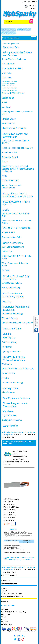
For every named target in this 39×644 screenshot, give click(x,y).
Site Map (5, 591)
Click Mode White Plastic (13, 93)
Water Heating (11, 426)
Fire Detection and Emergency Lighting (14, 295)
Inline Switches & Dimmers (14, 128)
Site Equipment (11, 389)
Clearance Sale (11, 47)
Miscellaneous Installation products (18, 323)
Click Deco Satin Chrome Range (9, 88)
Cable (6, 210)
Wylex (4, 176)
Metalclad (6, 107)
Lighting (7, 334)
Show (33, 38)
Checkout (32, 8)
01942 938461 (8, 605)
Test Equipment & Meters (16, 398)
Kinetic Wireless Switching (14, 59)
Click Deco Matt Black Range (8, 84)
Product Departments (11, 44)
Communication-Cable (12, 237)
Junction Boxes (9, 119)
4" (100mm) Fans (10, 415)
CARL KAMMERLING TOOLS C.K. (18, 369)
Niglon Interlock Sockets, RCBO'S (17, 148)
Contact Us (34, 1)
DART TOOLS (8, 373)
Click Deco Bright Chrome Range (9, 90)
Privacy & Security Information (12, 593)
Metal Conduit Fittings (12, 283)
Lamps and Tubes (13, 329)
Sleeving (6, 270)
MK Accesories (8, 123)
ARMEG (5, 378)
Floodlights (7, 347)
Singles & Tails (8, 232)
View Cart (32, 6)
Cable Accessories (13, 243)
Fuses (4, 102)
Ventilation (9, 411)
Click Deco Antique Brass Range (9, 82)
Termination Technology (12, 313)
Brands (5, 33)
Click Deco (7, 78)
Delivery (20, 29)
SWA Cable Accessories (13, 247)
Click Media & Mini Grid (12, 68)
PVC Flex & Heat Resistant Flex (16, 228)
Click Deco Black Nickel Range (9, 86)
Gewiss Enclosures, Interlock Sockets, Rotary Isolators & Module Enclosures (18, 169)
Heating (7, 302)
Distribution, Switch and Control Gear (15, 135)
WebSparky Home (8, 432)
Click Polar (7, 73)
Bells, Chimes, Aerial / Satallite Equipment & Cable (18, 195)
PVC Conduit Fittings (11, 288)
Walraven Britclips (10, 318)
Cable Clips (7, 251)
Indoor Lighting (8, 338)
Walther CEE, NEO (10, 181)
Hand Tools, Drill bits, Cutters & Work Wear (14, 359)
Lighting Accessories (11, 351)
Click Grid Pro (8, 64)
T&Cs (24, 1)
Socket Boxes (8, 98)
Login (29, 1)
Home (4, 29)
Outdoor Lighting (9, 342)
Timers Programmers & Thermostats (15, 405)
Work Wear (7, 364)
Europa (5, 162)
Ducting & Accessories (12, 420)
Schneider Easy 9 (10, 157)
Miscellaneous (8, 392)
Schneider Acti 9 (9, 152)
